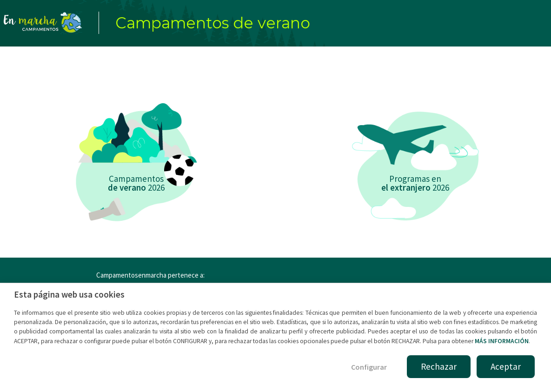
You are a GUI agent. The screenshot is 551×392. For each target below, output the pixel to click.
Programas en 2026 (415, 183)
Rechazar (439, 366)
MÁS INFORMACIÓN (502, 341)
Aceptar (506, 366)
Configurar (369, 367)
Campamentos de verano (213, 23)
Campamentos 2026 (136, 183)
